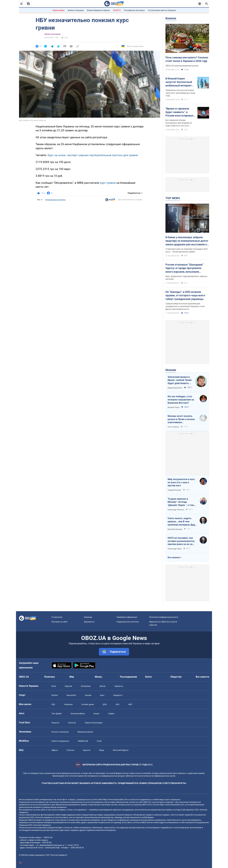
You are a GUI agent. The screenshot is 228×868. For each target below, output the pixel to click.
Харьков (68, 686)
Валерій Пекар (174, 407)
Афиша (55, 750)
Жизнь (98, 677)
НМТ (130, 704)
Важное (171, 18)
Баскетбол (71, 695)
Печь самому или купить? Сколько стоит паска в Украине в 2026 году (187, 59)
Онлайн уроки (88, 704)
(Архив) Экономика (52, 34)
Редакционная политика (55, 200)
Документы (89, 622)
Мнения (171, 370)
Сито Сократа (173, 427)
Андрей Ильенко (174, 490)
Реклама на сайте (59, 622)
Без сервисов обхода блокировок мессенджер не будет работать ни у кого (179, 123)
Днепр (103, 686)
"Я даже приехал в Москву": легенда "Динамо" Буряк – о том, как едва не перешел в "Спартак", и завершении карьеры (181, 502)
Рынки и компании (60, 732)
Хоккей (88, 695)
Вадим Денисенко (175, 388)
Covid (99, 741)
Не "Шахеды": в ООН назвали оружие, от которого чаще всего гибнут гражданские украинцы (185, 295)
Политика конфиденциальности (164, 617)
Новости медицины (60, 741)
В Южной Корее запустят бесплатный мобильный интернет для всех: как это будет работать (180, 82)
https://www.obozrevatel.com (115, 800)
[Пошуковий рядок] (206, 4)
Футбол (55, 695)
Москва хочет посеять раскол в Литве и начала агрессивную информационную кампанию (181, 419)
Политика (50, 677)
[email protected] (52, 848)
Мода (102, 750)
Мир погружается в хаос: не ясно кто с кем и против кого (181, 482)
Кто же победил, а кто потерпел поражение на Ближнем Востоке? (181, 400)
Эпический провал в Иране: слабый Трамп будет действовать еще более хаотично (180, 380)
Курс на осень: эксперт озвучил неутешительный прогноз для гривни (93, 155)
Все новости (202, 677)
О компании (57, 617)
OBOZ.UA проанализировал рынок (182, 66)
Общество (176, 677)
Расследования (128, 677)
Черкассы (119, 686)
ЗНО (117, 704)
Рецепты (55, 723)
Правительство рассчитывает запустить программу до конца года (180, 93)
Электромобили (78, 714)
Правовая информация (127, 617)
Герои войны (58, 10)
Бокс (102, 695)
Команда (88, 617)
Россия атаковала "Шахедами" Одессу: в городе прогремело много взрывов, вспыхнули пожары (184, 268)
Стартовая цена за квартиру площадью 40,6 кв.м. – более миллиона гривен (187, 250)
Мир (72, 677)
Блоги (148, 677)
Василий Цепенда (175, 529)
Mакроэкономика (85, 732)
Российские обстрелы (134, 10)
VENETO (117, 10)
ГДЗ (53, 704)
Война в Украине (76, 10)
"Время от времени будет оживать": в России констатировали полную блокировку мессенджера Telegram (180, 112)
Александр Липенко (176, 510)
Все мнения (174, 557)
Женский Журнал (121, 750)
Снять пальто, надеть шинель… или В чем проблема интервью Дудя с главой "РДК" (182, 522)
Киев (54, 686)
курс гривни (108, 183)
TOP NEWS (173, 198)
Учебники (68, 704)
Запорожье (86, 686)
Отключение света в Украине (162, 10)
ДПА (105, 704)
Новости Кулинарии (94, 723)
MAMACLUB (83, 741)
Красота (87, 750)
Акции (96, 714)
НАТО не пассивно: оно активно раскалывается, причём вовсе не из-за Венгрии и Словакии (181, 541)
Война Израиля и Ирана (98, 10)
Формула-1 (118, 695)
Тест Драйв (56, 714)
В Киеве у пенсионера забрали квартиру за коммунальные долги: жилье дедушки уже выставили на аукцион (187, 241)
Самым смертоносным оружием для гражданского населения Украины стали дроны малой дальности (185, 306)
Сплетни (70, 750)
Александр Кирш (175, 549)
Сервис (111, 714)
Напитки (72, 723)
